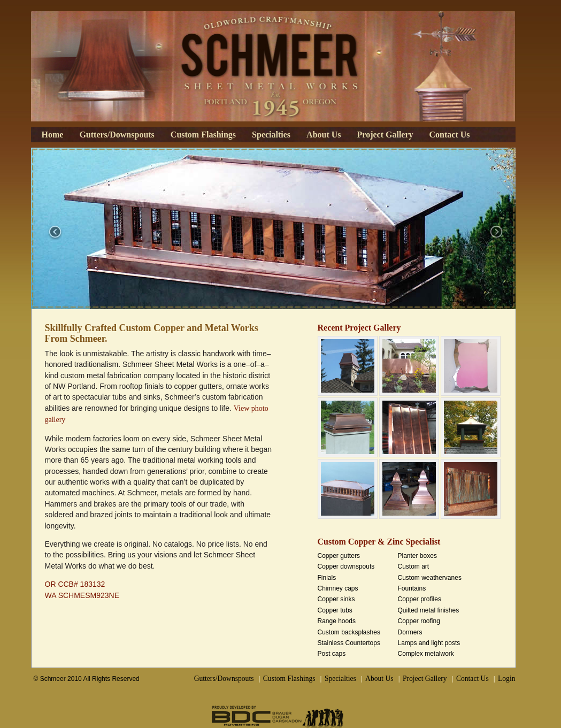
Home (53, 135)
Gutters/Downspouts (117, 135)
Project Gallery (385, 135)
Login (506, 679)
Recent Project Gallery (359, 328)
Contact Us (450, 135)
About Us (324, 135)
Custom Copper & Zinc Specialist (379, 542)
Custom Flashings (203, 135)
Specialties (271, 135)
